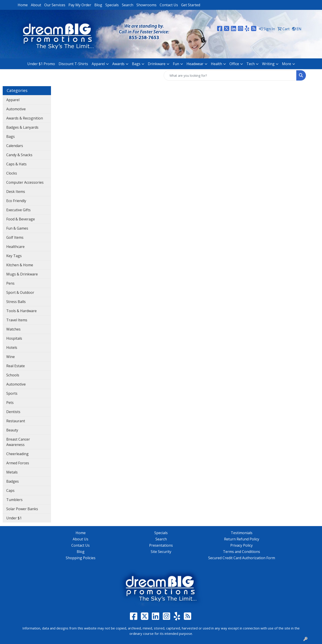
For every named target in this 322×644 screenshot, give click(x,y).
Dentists (13, 412)
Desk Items (16, 192)
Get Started (191, 5)
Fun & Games (17, 228)
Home (23, 5)
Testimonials (242, 533)
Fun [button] (176, 64)
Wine (11, 357)
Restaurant (16, 421)
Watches (13, 329)
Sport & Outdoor (20, 292)
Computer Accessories (25, 182)
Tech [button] (251, 64)
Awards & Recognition (25, 118)
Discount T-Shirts (73, 64)
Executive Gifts (18, 210)
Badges (13, 481)
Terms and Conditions (241, 552)
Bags (11, 136)
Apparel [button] (98, 64)
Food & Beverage (21, 219)
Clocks (12, 173)
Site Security (161, 552)
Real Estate (16, 366)
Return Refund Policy (242, 539)
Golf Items (15, 237)
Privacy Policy (241, 545)
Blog (98, 5)
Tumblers (14, 500)
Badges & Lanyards (22, 127)
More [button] (287, 64)
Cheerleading (17, 454)
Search (128, 5)
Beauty (12, 430)
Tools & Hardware (21, 311)
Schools (13, 375)
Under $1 (14, 518)
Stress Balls (16, 302)
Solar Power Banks (22, 509)
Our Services (55, 5)
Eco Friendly (16, 201)
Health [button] (216, 64)
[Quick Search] (230, 75)
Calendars (15, 146)
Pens (10, 283)
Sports (12, 393)
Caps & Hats (16, 164)
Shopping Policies (81, 558)
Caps (10, 490)
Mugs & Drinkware (22, 274)
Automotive (16, 109)
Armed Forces (18, 463)
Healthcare (15, 247)
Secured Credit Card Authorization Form (242, 558)
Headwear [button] (195, 64)
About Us (80, 539)
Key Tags (14, 256)
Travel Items (17, 320)
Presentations (161, 545)
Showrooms (146, 5)
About (36, 5)
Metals (12, 472)
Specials (112, 5)
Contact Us (169, 5)
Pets (10, 403)
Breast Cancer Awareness (18, 442)
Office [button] (234, 64)
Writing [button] (268, 64)
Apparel (13, 100)
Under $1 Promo (41, 64)
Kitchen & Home (20, 265)
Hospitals (14, 338)
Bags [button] (136, 64)
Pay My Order (80, 5)
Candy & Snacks (19, 155)
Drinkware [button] (157, 64)
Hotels (12, 348)
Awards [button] (118, 64)
